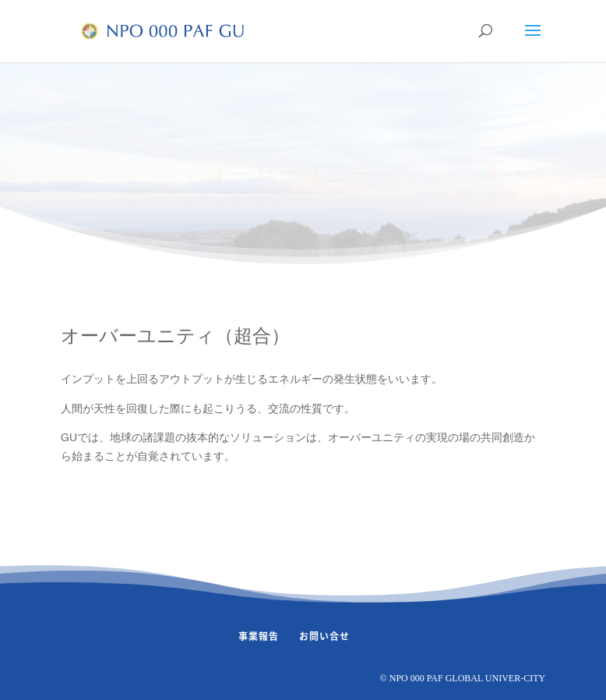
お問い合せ (324, 636)
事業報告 (259, 636)
